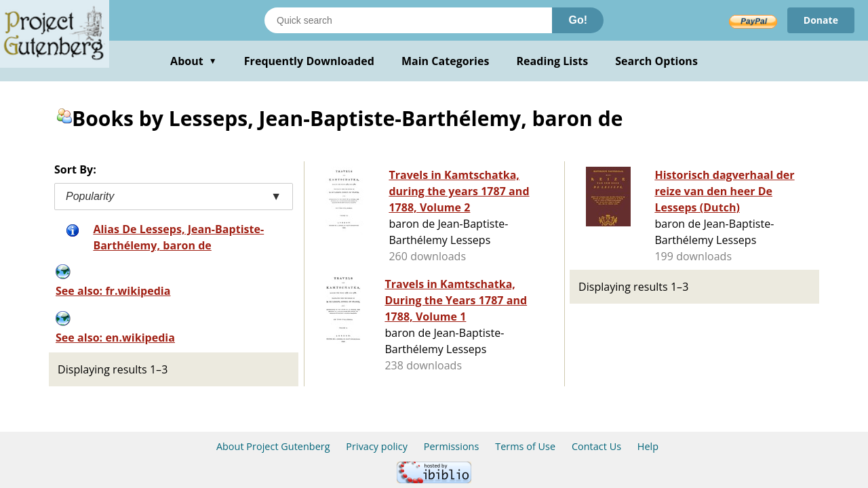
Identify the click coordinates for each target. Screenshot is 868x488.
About (194, 61)
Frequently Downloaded (309, 61)
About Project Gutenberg (273, 446)
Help (648, 446)
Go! (578, 20)
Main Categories (446, 61)
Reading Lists (553, 61)
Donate (821, 20)
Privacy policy (377, 446)
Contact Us (596, 446)
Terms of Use (525, 446)
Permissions (452, 446)
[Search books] (408, 20)
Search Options (656, 61)
